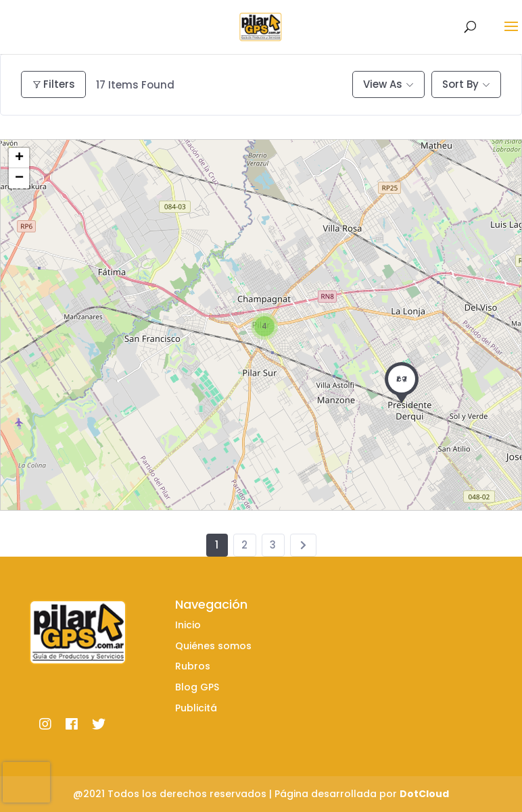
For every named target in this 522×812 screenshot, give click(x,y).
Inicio (188, 625)
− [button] (19, 178)
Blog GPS (197, 687)
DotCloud (424, 794)
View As (383, 84)
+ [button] (19, 158)
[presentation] (26, 782)
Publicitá (196, 708)
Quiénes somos (213, 646)
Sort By (460, 84)
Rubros (193, 666)
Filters (53, 84)
